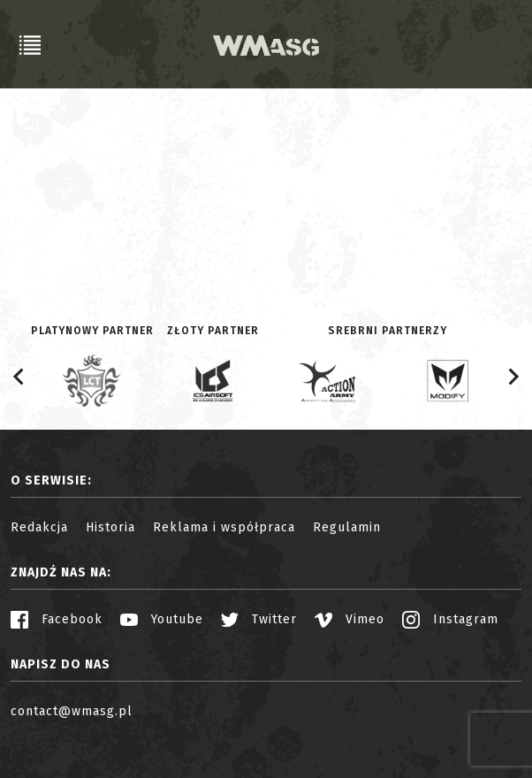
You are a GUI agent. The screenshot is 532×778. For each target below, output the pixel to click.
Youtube (162, 619)
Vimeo (350, 619)
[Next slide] (513, 377)
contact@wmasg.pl (72, 711)
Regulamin (347, 527)
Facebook (57, 619)
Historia (110, 527)
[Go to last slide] (19, 377)
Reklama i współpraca (224, 527)
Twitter (259, 619)
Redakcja (39, 527)
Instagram (450, 619)
